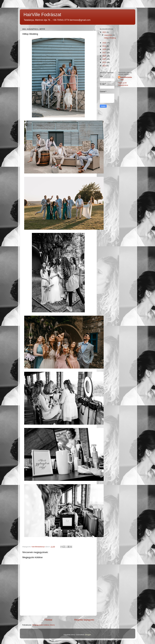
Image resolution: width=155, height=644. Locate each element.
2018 (104, 49)
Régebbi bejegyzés (84, 620)
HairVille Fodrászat (42, 15)
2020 (104, 43)
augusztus (109, 35)
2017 (104, 53)
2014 (104, 62)
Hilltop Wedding (110, 38)
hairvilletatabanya (126, 78)
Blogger (88, 635)
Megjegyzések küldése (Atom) (43, 625)
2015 (104, 59)
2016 (104, 56)
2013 (104, 66)
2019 (104, 46)
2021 (104, 32)
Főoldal (48, 620)
